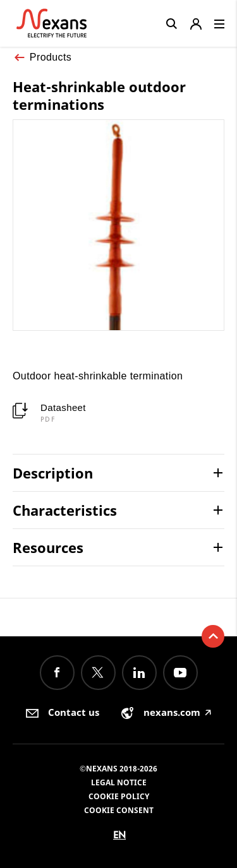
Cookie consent (119, 810)
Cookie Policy (119, 796)
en (119, 835)
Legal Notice (119, 782)
